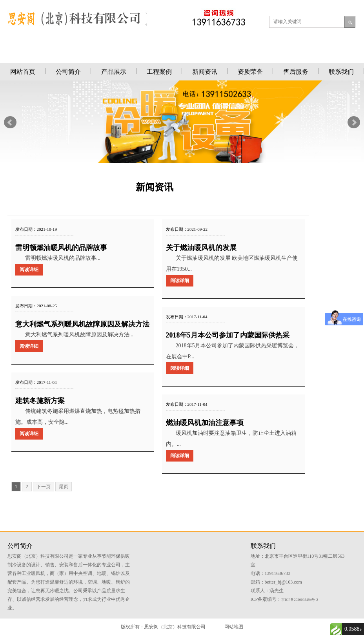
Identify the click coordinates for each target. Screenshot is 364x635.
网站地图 (234, 627)
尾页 (64, 487)
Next (354, 122)
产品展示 (114, 72)
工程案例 (159, 72)
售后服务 (296, 72)
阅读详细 (29, 270)
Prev (10, 122)
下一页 (44, 487)
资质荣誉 (250, 72)
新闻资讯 (205, 72)
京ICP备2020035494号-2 (300, 600)
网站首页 (23, 72)
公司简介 (68, 72)
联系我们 (341, 72)
